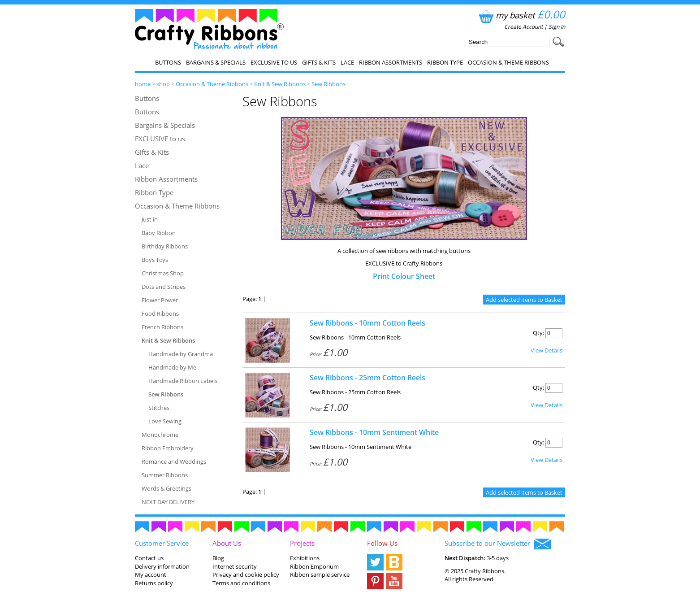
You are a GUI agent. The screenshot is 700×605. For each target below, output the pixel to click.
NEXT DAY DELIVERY (168, 502)
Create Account (523, 27)
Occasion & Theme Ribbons (508, 62)
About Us (227, 543)
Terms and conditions (241, 583)
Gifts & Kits (319, 62)
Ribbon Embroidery (168, 448)
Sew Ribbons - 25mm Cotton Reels (367, 378)
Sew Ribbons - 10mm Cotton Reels (367, 323)
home (143, 84)
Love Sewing (165, 421)
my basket (521, 15)
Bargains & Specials (216, 62)
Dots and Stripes (164, 287)
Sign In (557, 27)
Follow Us (382, 543)
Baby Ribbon (159, 233)
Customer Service (162, 543)
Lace (347, 62)
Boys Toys (155, 260)
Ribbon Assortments (391, 62)
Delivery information (162, 566)
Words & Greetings (166, 488)
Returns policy (154, 583)
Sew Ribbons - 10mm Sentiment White (374, 432)
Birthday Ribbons (165, 246)
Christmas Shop (163, 273)
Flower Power (160, 300)
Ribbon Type (445, 62)
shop (163, 84)
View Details (547, 350)
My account (151, 575)
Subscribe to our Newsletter (498, 544)
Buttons (168, 62)
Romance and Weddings (174, 461)
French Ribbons (162, 327)
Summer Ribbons (165, 475)
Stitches (159, 408)
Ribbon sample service (320, 575)
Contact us (149, 558)
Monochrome (160, 435)
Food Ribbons (160, 313)
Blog (218, 558)
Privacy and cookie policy (246, 575)
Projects (302, 543)
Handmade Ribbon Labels (183, 381)
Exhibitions (305, 558)
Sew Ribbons (328, 84)
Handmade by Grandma (181, 354)
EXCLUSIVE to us (274, 62)
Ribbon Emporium (314, 566)
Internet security (235, 566)
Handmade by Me (172, 367)
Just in (150, 219)
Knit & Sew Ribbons (280, 84)
